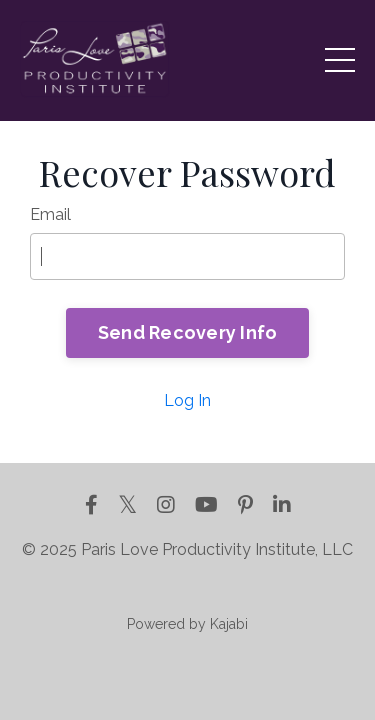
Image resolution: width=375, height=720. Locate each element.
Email (50, 214)
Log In (187, 400)
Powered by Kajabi (187, 624)
